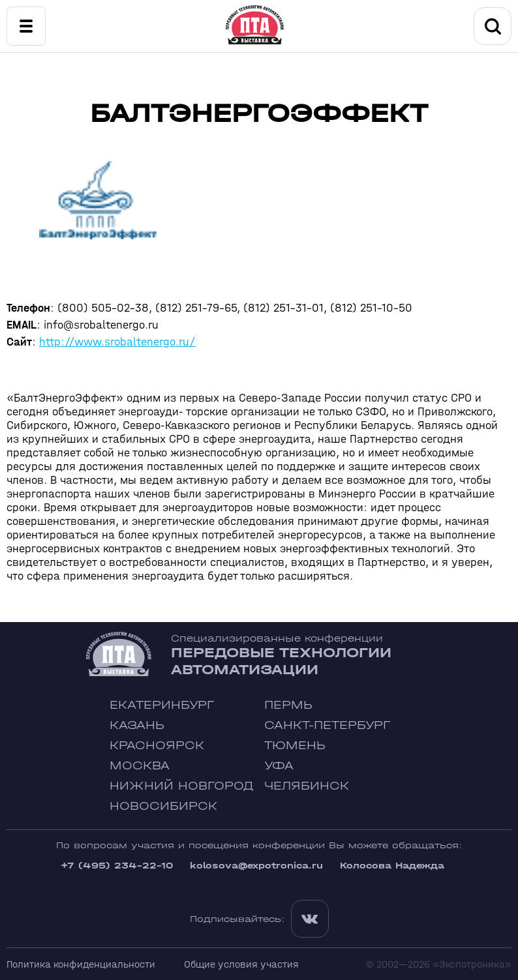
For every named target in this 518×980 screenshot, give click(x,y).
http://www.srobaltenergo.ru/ (117, 342)
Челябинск (307, 786)
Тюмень (295, 746)
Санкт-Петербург (327, 725)
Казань (137, 725)
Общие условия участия (241, 964)
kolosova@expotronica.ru (256, 866)
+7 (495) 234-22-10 (117, 866)
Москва (140, 766)
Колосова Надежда (392, 866)
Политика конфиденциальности (81, 964)
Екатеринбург (162, 705)
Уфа (279, 766)
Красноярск (157, 746)
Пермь (288, 705)
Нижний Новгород (182, 786)
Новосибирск (163, 806)
